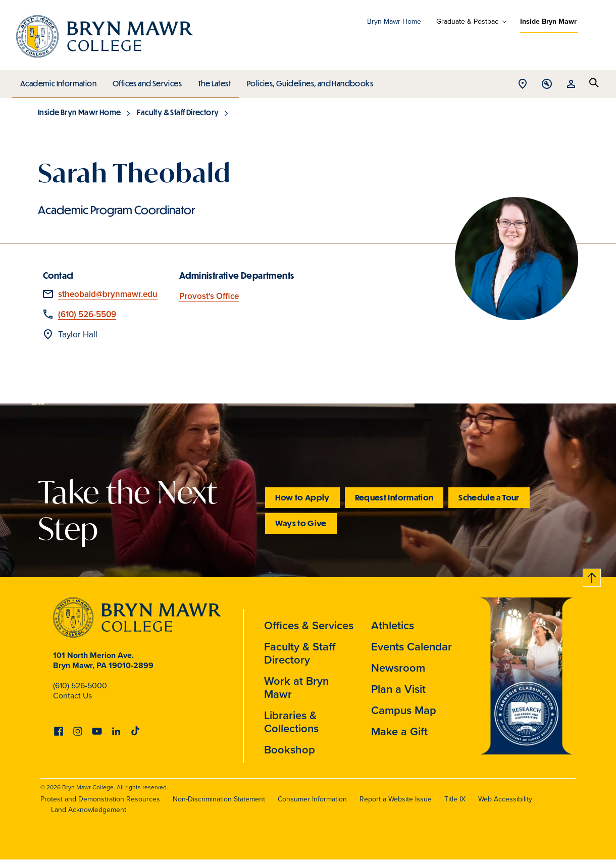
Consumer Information (312, 799)
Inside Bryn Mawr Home (79, 112)
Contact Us (72, 696)
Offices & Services (309, 625)
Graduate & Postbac (467, 22)
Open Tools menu (547, 85)
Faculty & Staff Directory (178, 112)
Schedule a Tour (489, 497)
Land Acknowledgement (89, 810)
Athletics (393, 625)
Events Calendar (412, 647)
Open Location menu (523, 85)
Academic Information (58, 81)
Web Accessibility (505, 799)
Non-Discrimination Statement (219, 799)
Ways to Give (301, 523)
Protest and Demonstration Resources (100, 799)
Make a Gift (399, 731)
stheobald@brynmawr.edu (108, 294)
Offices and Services (146, 81)
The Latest (212, 81)
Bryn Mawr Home (394, 21)
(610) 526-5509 (87, 314)
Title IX (455, 799)
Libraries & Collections (291, 722)
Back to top (592, 576)
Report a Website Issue (396, 799)
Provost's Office (209, 296)
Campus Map (404, 710)
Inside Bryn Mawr (548, 21)
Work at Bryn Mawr (296, 688)
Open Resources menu (571, 85)
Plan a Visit (398, 689)
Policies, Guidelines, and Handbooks (306, 81)
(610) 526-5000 (80, 686)
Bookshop (290, 750)
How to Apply (302, 497)
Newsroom (398, 668)
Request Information (394, 497)
